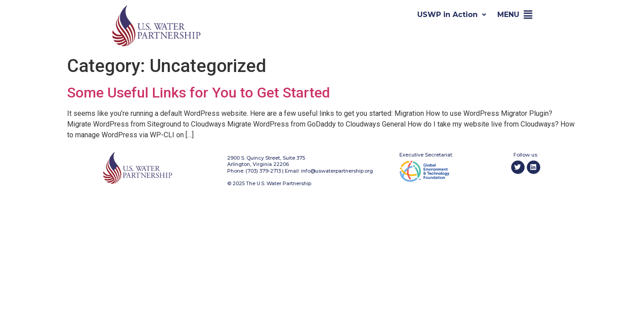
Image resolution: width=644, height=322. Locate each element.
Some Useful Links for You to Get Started (199, 93)
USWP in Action (452, 15)
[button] (528, 15)
